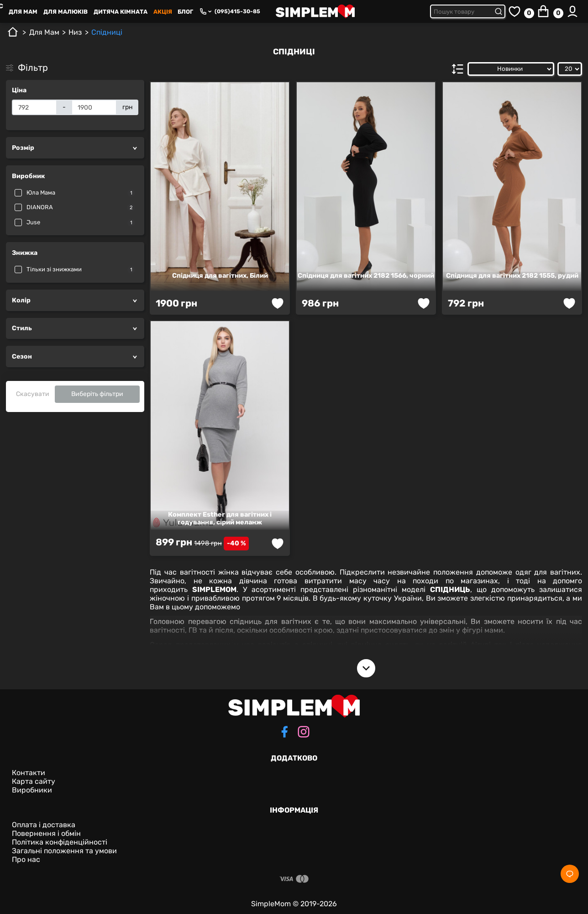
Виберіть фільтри (97, 394)
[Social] (570, 874)
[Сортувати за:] (511, 69)
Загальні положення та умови (64, 851)
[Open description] (366, 668)
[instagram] (304, 733)
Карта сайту (34, 781)
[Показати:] (570, 69)
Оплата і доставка (44, 825)
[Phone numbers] (205, 11)
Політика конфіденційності (60, 842)
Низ (75, 32)
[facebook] (284, 733)
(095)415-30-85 (237, 11)
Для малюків (66, 12)
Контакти (29, 773)
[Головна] (13, 35)
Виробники (32, 790)
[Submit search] (500, 11)
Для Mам (23, 12)
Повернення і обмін (46, 833)
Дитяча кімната (121, 12)
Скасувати (33, 394)
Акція (163, 12)
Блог (185, 12)
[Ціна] (35, 107)
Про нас (26, 859)
